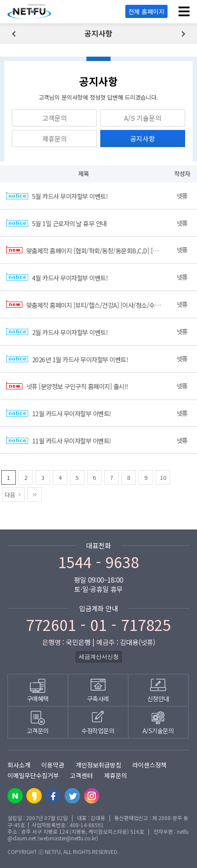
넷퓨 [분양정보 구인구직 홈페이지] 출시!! (67, 387)
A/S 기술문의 (143, 118)
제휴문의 (55, 139)
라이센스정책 (150, 765)
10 (163, 477)
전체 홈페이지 (146, 11)
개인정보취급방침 (98, 765)
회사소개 (19, 765)
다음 (10, 495)
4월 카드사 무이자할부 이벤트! (57, 278)
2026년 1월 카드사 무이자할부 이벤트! (67, 359)
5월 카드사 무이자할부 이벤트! (57, 196)
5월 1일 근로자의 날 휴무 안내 (57, 224)
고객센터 (81, 775)
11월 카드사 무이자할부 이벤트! (59, 441)
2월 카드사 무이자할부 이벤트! (57, 332)
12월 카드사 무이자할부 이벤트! (59, 414)
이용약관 (53, 765)
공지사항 (142, 139)
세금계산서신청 (99, 657)
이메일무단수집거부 (33, 775)
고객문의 (55, 118)
